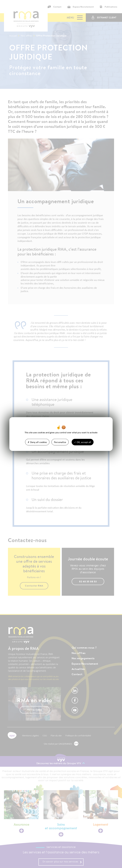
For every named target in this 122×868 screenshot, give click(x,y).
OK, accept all (83, 442)
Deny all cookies (37, 442)
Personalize (60, 442)
